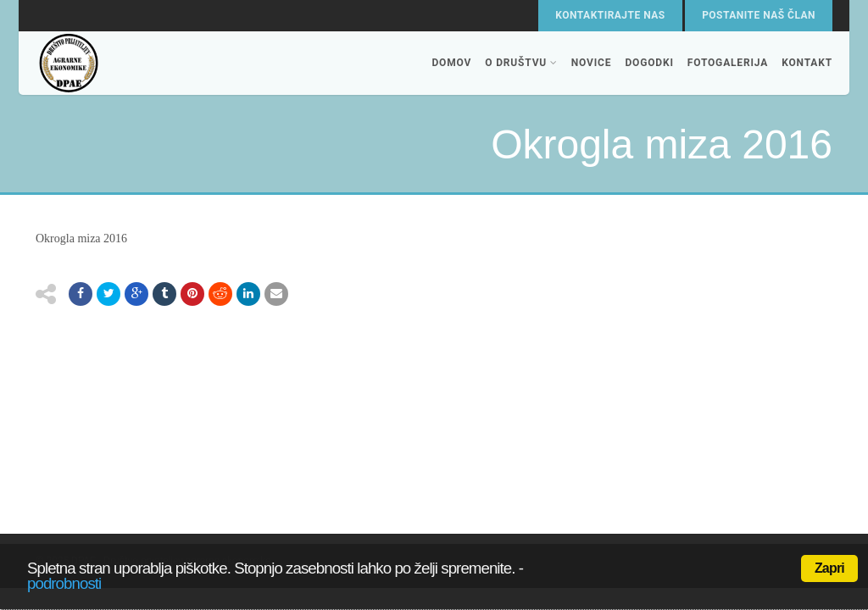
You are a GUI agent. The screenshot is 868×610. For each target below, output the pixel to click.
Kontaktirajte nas (610, 15)
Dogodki (649, 63)
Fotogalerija (728, 63)
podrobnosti (64, 583)
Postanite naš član (759, 15)
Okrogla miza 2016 (81, 238)
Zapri (829, 568)
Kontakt (807, 63)
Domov (451, 63)
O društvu (521, 63)
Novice (592, 63)
